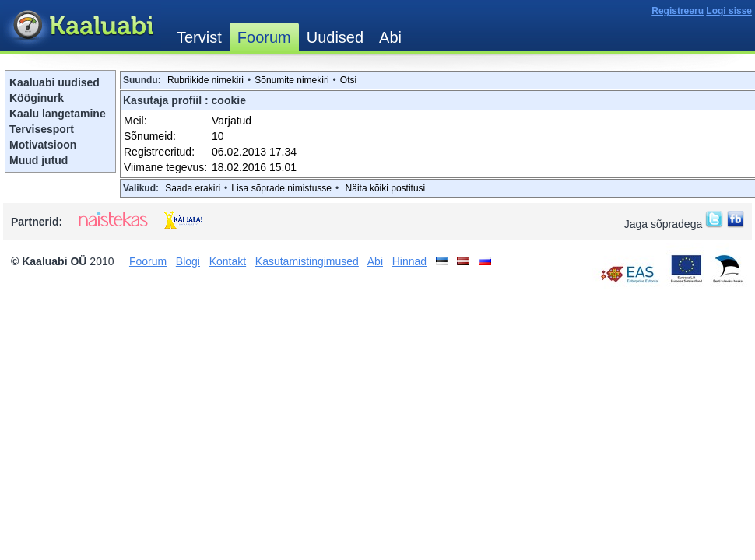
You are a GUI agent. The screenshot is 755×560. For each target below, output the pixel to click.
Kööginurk (37, 98)
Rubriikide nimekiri (205, 80)
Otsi (348, 80)
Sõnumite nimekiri (291, 80)
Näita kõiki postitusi (386, 188)
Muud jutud (39, 160)
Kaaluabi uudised (54, 82)
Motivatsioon (43, 145)
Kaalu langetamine (58, 114)
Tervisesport (42, 129)
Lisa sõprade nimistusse (281, 188)
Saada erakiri (193, 188)
